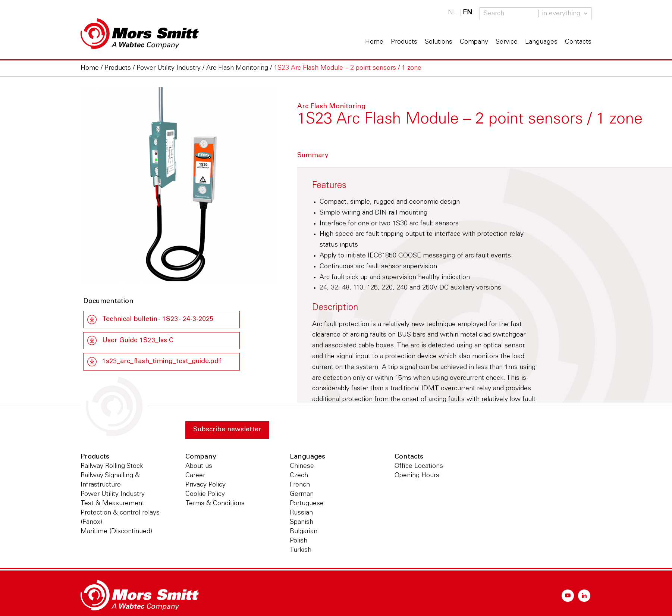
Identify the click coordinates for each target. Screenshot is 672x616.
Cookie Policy (205, 495)
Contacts (578, 42)
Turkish (301, 551)
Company (474, 42)
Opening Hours (417, 476)
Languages (541, 42)
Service (507, 42)
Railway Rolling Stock (112, 467)
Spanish (302, 523)
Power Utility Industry (113, 495)
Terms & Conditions (215, 504)
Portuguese (307, 504)
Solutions (439, 42)
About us (199, 467)
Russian (301, 513)
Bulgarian (304, 532)
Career (195, 476)
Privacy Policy (205, 485)
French (300, 485)
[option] (179, 186)
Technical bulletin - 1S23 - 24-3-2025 (159, 319)
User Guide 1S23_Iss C (138, 341)
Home (374, 42)
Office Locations (419, 467)
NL (452, 13)
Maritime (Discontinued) (116, 532)
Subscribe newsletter (228, 430)
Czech (299, 476)
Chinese (302, 467)
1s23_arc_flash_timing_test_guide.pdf (162, 362)
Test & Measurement (112, 504)
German (302, 495)
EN (467, 13)
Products (404, 42)
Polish (299, 541)
